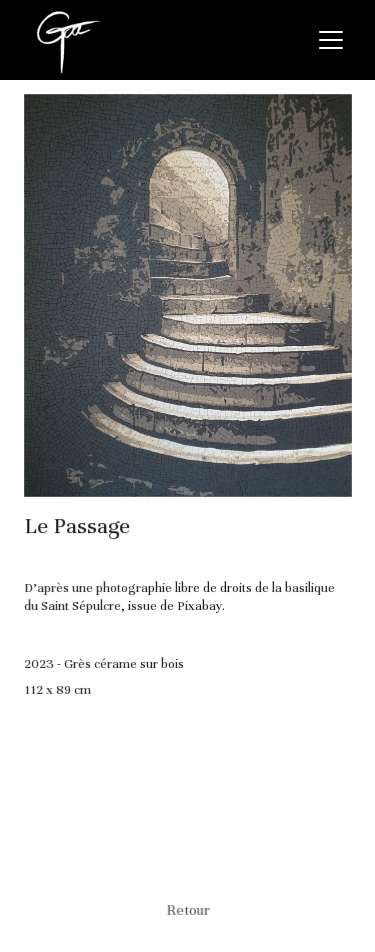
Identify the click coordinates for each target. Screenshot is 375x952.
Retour (187, 909)
